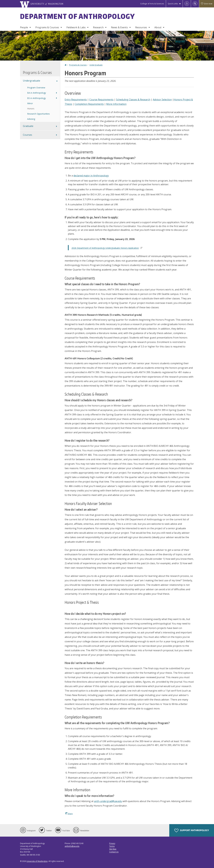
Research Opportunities (38, 114)
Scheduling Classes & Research (133, 100)
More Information (116, 104)
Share (69, 814)
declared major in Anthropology (91, 176)
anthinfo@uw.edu (72, 846)
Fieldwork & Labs (76, 27)
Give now (207, 4)
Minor (30, 103)
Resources (141, 27)
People (24, 27)
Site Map (113, 849)
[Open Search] (195, 4)
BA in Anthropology (37, 93)
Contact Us (114, 852)
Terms (112, 846)
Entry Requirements (76, 100)
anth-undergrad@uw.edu (108, 801)
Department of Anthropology (78, 16)
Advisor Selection (162, 100)
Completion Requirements (89, 104)
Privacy (112, 843)
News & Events (119, 27)
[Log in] (187, 4)
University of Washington (37, 861)
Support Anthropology (192, 831)
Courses (27, 135)
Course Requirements (101, 100)
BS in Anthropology (36, 98)
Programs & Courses (47, 27)
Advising (31, 119)
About (158, 27)
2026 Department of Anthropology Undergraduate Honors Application (107, 248)
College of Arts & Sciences (152, 4)
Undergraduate (96, 65)
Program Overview (36, 88)
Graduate (28, 126)
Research (98, 27)
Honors (31, 109)
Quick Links (173, 4)
